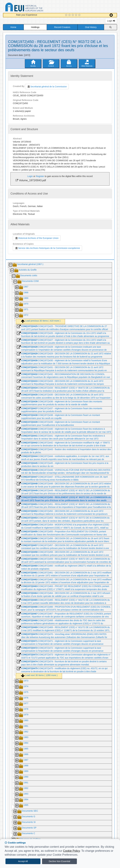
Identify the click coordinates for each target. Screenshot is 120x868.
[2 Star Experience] (70, 15)
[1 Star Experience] (67, 15)
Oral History (91, 27)
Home (13, 27)
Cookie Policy (71, 851)
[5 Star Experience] (80, 15)
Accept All (23, 861)
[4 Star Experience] (76, 15)
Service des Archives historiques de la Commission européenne (47, 248)
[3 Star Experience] (73, 15)
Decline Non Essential (59, 861)
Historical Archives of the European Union (37, 238)
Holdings (35, 27)
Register (40, 176)
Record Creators (62, 27)
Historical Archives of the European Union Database (33, 8)
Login (111, 21)
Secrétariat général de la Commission (47, 87)
